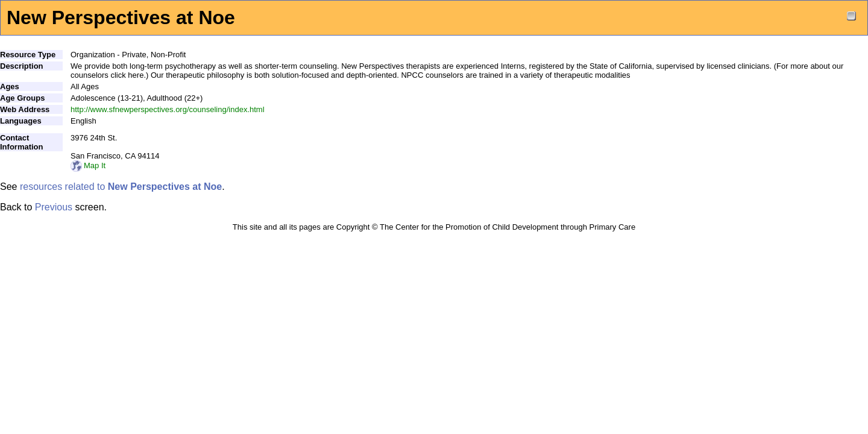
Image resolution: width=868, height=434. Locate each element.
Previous (54, 207)
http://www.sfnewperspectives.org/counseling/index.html (168, 109)
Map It (88, 165)
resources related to (121, 187)
